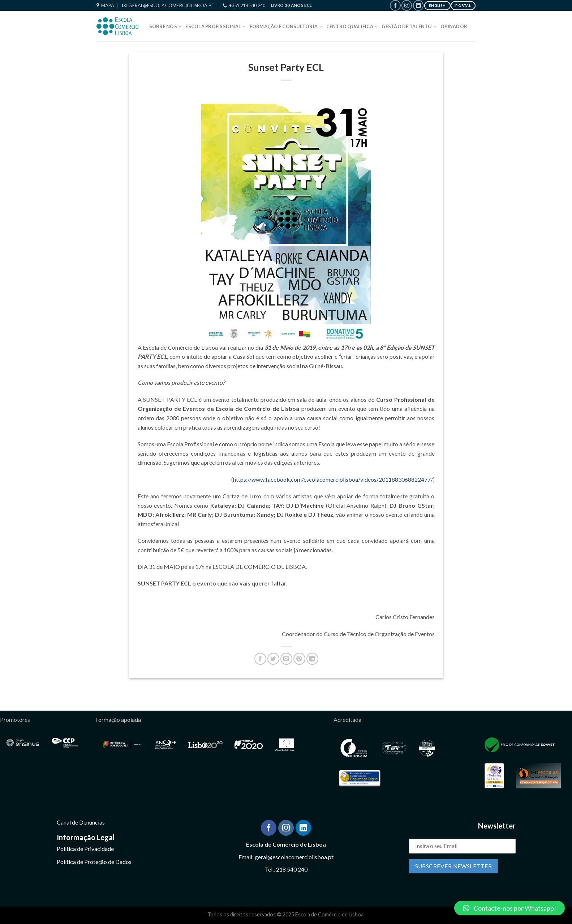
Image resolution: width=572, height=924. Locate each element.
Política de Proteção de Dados (94, 862)
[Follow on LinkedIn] (418, 5)
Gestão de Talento (409, 27)
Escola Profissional (216, 27)
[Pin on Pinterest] (299, 659)
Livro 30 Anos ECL (292, 5)
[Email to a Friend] (286, 659)
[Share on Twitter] (273, 659)
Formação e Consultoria (286, 27)
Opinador (454, 26)
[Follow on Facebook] (395, 5)
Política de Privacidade (85, 849)
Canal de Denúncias (81, 822)
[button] (509, 908)
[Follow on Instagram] (407, 5)
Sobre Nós (166, 27)
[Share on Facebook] (260, 659)
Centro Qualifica (352, 27)
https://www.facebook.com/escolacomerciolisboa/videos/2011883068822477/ (333, 479)
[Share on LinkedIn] (312, 659)
